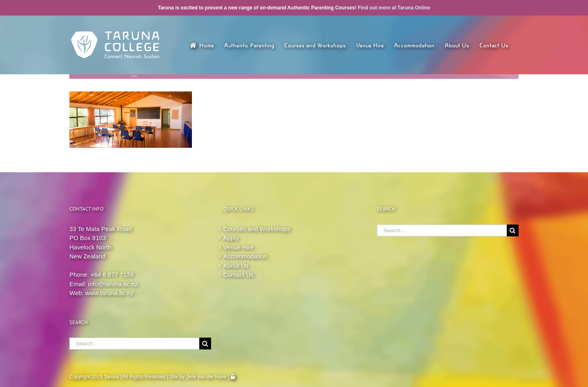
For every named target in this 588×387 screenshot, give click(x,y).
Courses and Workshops (257, 229)
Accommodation (245, 256)
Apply (231, 238)
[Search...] (134, 344)
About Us (236, 266)
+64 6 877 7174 (112, 275)
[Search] (205, 344)
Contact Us (238, 275)
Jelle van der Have (206, 377)
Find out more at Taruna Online (394, 8)
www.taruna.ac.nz (109, 293)
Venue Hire (238, 247)
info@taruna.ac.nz (113, 284)
